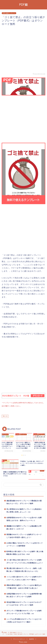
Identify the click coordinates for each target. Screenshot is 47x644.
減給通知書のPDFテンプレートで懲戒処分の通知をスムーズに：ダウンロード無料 (24, 502)
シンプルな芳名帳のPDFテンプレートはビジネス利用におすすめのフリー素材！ (24, 620)
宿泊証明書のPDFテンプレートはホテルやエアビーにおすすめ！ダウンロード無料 (24, 603)
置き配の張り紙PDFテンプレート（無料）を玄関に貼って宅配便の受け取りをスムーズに (24, 569)
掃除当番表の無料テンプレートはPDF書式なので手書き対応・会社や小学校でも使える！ (24, 586)
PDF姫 (23, 5)
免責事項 (32, 639)
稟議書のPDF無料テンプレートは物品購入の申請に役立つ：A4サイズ (24, 527)
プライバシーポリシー (19, 639)
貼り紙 (6, 416)
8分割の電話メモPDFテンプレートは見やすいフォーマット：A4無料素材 (25, 544)
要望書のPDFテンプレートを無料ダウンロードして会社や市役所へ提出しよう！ (24, 536)
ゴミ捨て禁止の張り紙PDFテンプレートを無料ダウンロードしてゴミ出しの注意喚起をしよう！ (25, 561)
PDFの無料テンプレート (9, 13)
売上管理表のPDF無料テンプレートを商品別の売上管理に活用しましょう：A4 (24, 510)
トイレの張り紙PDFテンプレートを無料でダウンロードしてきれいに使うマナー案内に (24, 578)
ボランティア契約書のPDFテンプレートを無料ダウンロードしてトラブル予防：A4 (24, 612)
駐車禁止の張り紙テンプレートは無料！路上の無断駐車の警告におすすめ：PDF (25, 553)
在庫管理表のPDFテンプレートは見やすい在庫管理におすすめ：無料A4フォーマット (24, 519)
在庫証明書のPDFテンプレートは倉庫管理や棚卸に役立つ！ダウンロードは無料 (24, 595)
